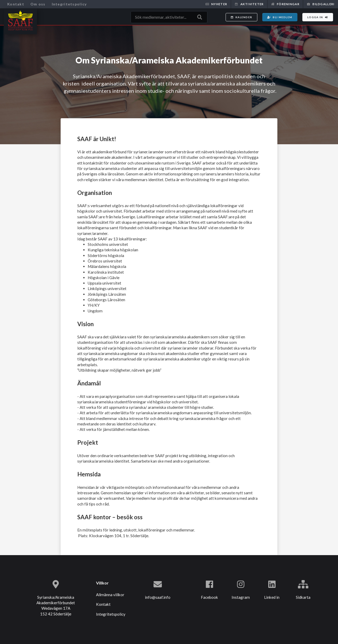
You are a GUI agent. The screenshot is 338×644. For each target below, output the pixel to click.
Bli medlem (280, 17)
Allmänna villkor (110, 595)
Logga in (318, 17)
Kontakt (16, 4)
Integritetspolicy (69, 4)
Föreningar (285, 4)
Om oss (38, 4)
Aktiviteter (249, 4)
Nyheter (216, 4)
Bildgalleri (321, 4)
